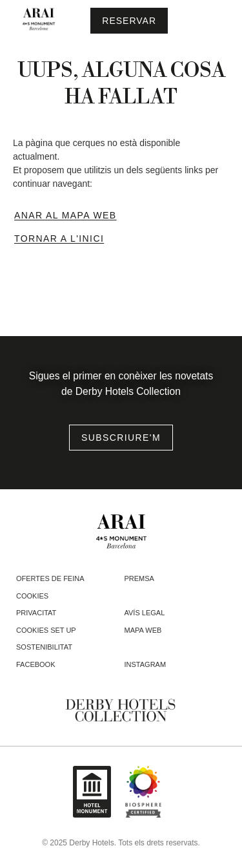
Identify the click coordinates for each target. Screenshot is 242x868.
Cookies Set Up (46, 630)
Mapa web (143, 630)
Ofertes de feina (50, 578)
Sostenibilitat (44, 647)
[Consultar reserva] (129, 21)
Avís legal (145, 613)
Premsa (139, 578)
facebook (36, 664)
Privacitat (36, 613)
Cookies (32, 596)
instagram (146, 664)
